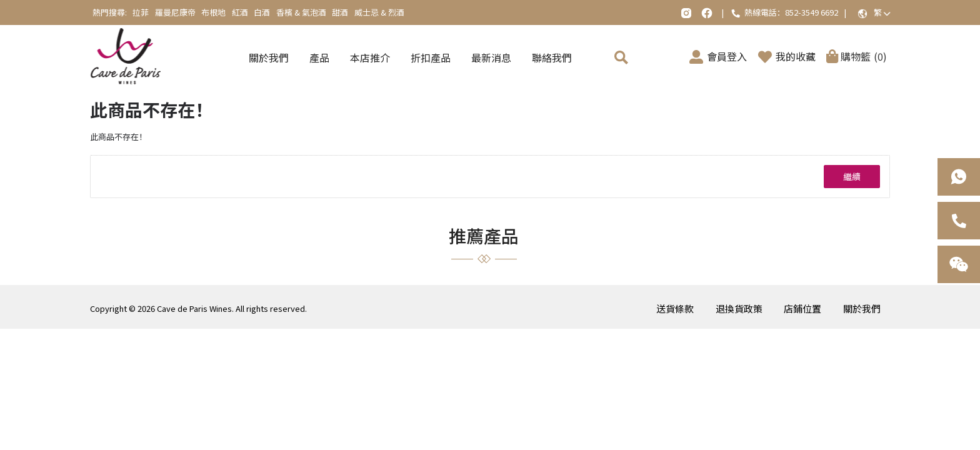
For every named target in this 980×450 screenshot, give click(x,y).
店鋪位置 (802, 308)
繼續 (852, 176)
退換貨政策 (739, 308)
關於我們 (862, 308)
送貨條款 (675, 308)
